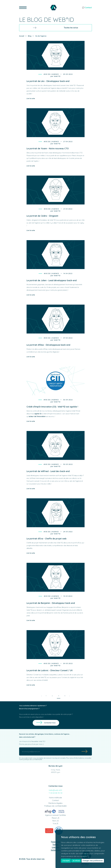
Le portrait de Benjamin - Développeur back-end (51, 603)
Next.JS (55, 821)
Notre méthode (55, 798)
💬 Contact (87, 8)
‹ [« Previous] (41, 696)
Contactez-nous (50, 723)
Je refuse (76, 861)
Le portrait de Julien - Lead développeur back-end (52, 280)
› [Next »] (70, 696)
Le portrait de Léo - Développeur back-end (48, 81)
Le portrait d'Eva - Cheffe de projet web (47, 539)
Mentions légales (55, 803)
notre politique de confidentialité (31, 759)
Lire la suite (31, 98)
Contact (55, 800)
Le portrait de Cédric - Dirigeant (42, 216)
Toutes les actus (55, 28)
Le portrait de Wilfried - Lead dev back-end (48, 471)
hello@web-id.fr (55, 790)
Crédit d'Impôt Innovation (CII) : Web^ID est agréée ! (52, 407)
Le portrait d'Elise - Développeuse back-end (48, 345)
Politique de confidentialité (55, 806)
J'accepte (66, 861)
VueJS (55, 823)
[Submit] (85, 751)
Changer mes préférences (93, 861)
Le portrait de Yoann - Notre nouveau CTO (48, 148)
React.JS (56, 818)
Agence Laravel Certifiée (55, 815)
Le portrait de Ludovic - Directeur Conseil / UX (50, 670)
